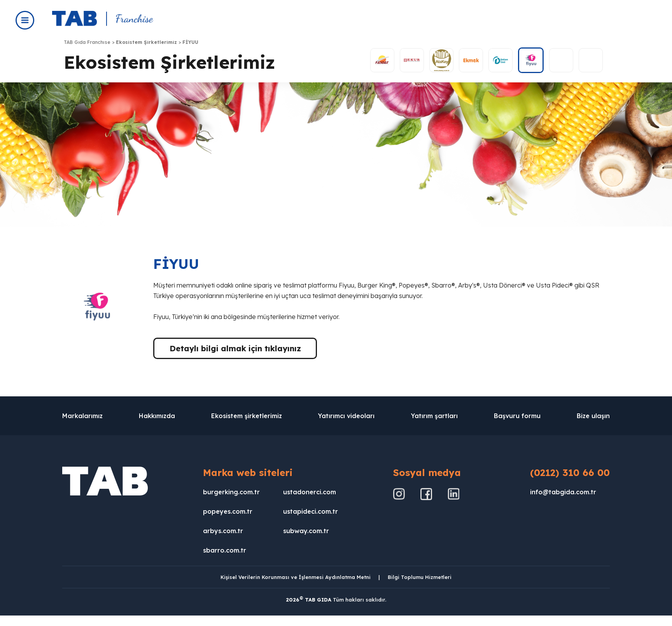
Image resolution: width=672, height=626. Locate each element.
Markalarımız (82, 416)
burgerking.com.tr (231, 492)
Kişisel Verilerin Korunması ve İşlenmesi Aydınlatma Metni (296, 577)
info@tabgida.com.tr (563, 492)
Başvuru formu (517, 416)
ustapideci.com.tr (311, 511)
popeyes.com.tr (228, 511)
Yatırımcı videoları (346, 416)
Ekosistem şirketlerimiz (247, 416)
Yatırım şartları (434, 416)
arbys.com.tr (223, 531)
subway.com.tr (306, 531)
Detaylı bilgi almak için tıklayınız (235, 348)
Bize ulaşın (593, 416)
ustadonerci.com (310, 492)
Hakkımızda (157, 416)
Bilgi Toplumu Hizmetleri (420, 577)
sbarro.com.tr (225, 550)
